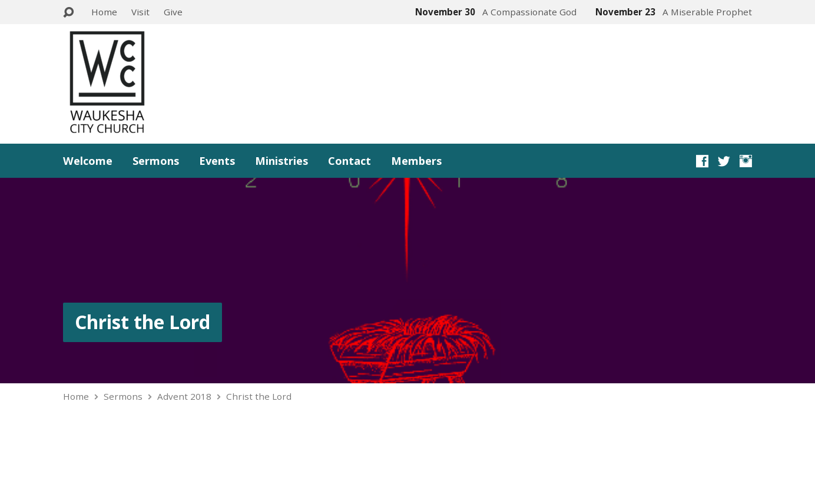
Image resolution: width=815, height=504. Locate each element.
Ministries (281, 161)
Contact (349, 161)
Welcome (88, 161)
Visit (140, 12)
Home (104, 12)
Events (217, 161)
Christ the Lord (143, 322)
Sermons (156, 161)
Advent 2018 (184, 396)
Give (173, 12)
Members (416, 161)
